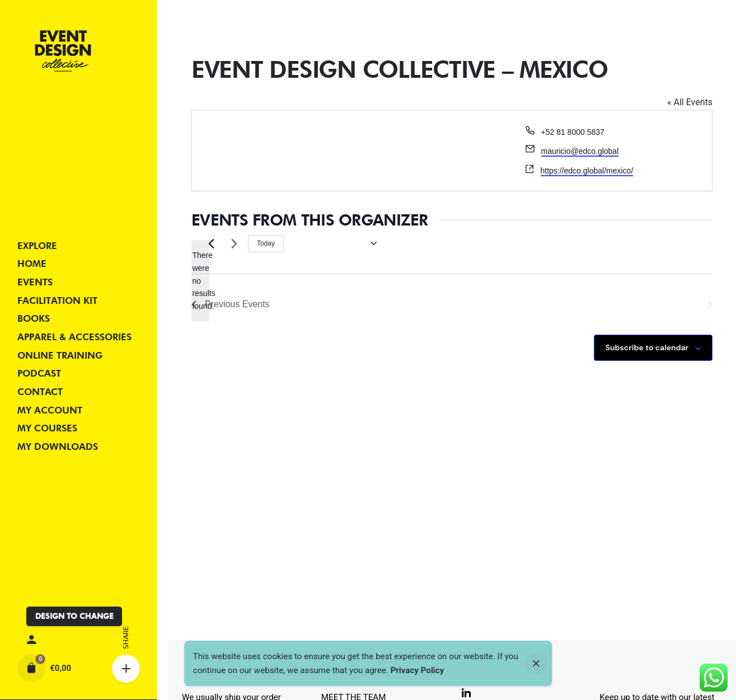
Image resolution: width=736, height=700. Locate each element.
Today (266, 243)
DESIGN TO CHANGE (74, 616)
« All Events (690, 102)
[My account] (78, 640)
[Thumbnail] (63, 51)
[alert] (200, 281)
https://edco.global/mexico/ (587, 171)
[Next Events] (233, 243)
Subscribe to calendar (647, 347)
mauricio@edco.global (580, 151)
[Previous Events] (211, 243)
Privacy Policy (418, 670)
